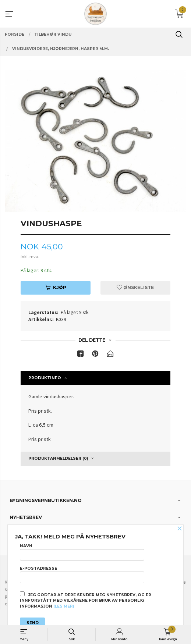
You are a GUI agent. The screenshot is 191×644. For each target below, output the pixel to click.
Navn (82, 552)
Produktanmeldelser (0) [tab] (58, 458)
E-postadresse (82, 574)
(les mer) (64, 606)
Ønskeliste (135, 287)
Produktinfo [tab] (45, 378)
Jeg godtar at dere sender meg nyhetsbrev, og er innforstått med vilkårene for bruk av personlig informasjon (86, 600)
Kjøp (56, 287)
